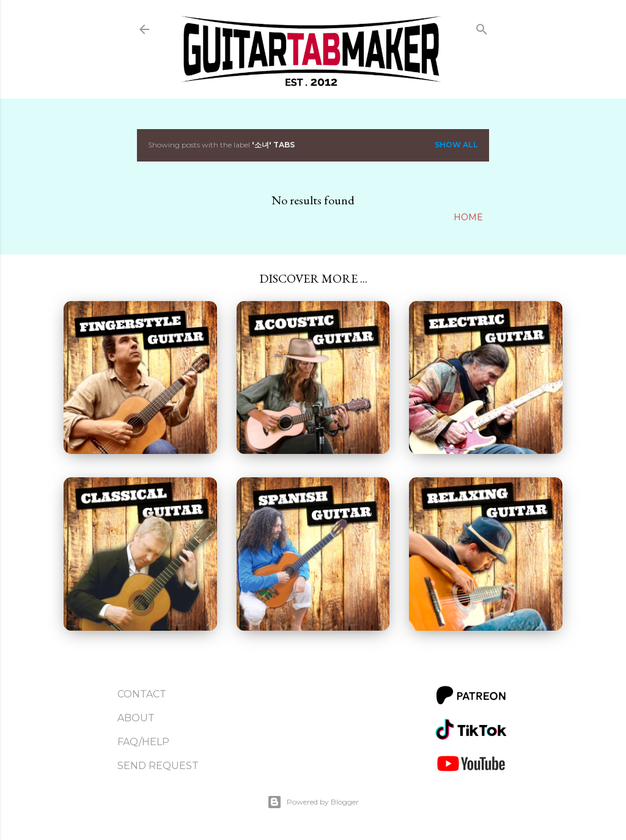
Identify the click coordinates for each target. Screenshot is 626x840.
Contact (142, 694)
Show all (456, 145)
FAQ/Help (143, 742)
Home (468, 217)
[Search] (482, 27)
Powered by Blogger (313, 802)
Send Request (158, 766)
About (136, 718)
